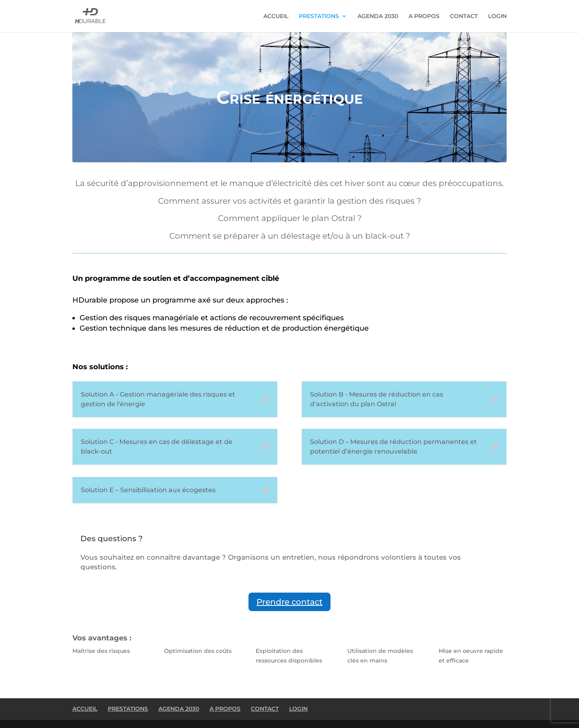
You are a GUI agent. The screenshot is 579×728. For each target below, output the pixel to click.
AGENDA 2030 (378, 16)
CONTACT (464, 16)
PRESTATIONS (319, 16)
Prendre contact (289, 602)
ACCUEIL (276, 16)
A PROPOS (424, 16)
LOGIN (497, 16)
